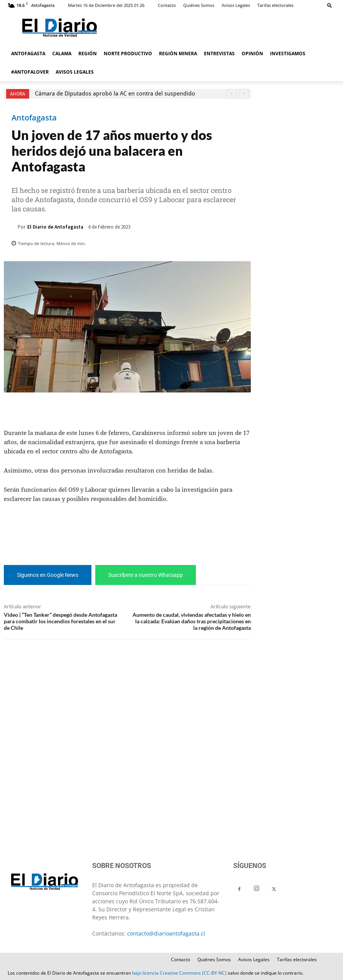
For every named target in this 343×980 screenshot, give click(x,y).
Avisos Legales (236, 5)
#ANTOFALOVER (30, 72)
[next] (244, 94)
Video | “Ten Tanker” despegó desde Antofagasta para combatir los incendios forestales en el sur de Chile (60, 621)
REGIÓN (88, 54)
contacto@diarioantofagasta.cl (166, 933)
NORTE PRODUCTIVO (128, 54)
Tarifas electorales (275, 5)
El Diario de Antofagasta (55, 227)
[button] (330, 5)
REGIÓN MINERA (178, 54)
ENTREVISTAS (219, 54)
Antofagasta (34, 118)
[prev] (231, 94)
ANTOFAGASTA (28, 54)
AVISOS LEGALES (75, 72)
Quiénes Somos (199, 5)
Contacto (167, 5)
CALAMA (62, 54)
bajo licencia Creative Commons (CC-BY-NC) (179, 973)
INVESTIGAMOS (288, 54)
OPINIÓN (252, 54)
